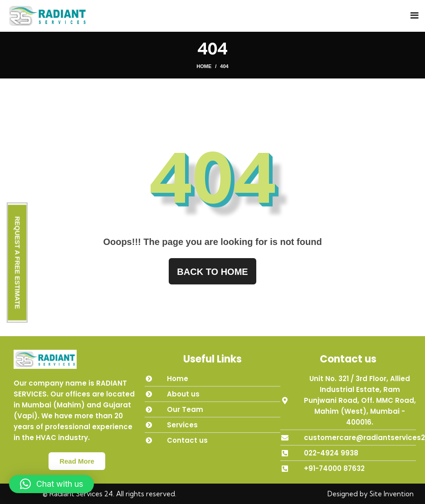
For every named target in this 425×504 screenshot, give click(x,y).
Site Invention (392, 494)
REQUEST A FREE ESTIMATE (17, 262)
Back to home (212, 272)
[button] (51, 484)
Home (204, 66)
